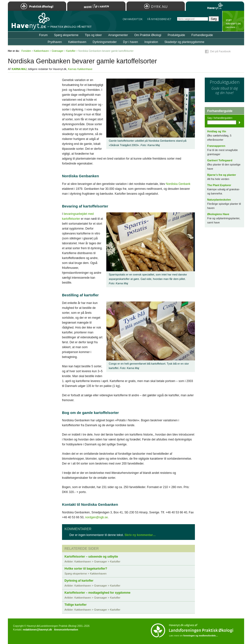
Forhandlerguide (202, 35)
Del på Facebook (220, 51)
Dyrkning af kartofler (79, 581)
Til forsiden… (29, 23)
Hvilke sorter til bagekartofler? (86, 569)
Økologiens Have (218, 214)
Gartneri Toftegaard (220, 160)
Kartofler (71, 51)
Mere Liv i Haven (96, 6)
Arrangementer (118, 35)
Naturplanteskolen (219, 200)
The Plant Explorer (219, 185)
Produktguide (176, 35)
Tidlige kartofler (76, 605)
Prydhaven (55, 42)
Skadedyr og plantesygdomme (184, 42)
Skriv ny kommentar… (140, 535)
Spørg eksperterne (66, 35)
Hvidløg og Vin (217, 131)
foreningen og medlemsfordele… (201, 636)
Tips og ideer (93, 35)
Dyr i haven (131, 42)
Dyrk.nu (156, 6)
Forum (43, 35)
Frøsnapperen (216, 146)
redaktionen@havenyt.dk (37, 630)
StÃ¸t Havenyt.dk (233, 21)
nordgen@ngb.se (96, 517)
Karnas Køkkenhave (80, 69)
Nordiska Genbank (178, 184)
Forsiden (26, 51)
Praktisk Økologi (37, 6)
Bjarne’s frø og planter (222, 175)
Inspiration (151, 42)
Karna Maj (19, 69)
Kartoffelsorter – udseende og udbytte (91, 557)
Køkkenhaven (77, 42)
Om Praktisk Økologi (148, 35)
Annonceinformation (66, 630)
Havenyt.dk (215, 6)
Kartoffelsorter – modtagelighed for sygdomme (97, 593)
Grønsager (58, 51)
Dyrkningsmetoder (105, 42)
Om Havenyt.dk (133, 19)
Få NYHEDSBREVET (159, 19)
